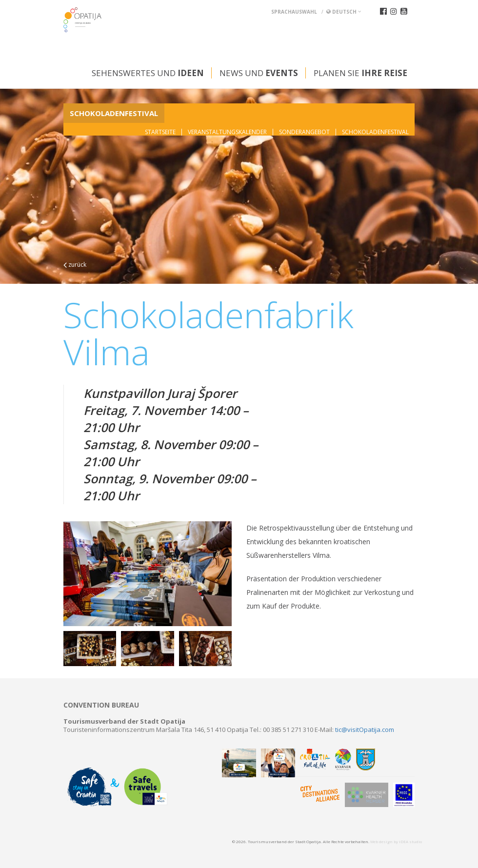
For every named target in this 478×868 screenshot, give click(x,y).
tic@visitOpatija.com (365, 730)
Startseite (160, 132)
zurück (75, 265)
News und (259, 73)
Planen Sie (360, 73)
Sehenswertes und (148, 73)
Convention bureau (101, 705)
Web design (381, 841)
